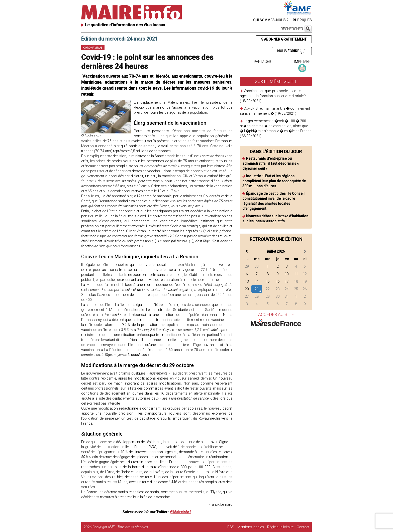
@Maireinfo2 (181, 512)
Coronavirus (93, 48)
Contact (303, 527)
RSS (231, 527)
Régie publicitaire (280, 527)
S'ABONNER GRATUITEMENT (284, 39)
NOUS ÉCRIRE (291, 51)
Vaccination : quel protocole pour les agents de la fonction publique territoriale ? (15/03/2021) (273, 96)
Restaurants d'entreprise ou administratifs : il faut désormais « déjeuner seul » (271, 163)
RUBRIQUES (302, 20)
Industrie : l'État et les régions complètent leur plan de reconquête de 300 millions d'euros (274, 181)
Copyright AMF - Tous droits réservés (120, 527)
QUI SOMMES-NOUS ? (271, 20)
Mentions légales (251, 527)
